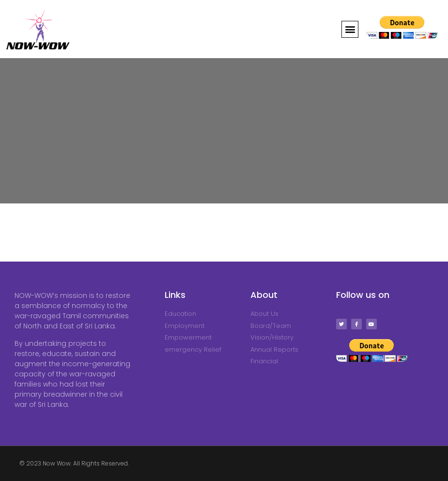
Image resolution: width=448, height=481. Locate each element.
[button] (350, 29)
